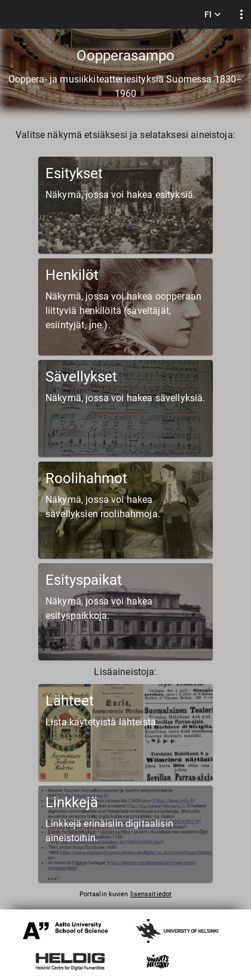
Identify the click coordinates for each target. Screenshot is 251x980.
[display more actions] (241, 15)
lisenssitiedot (151, 894)
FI (213, 15)
